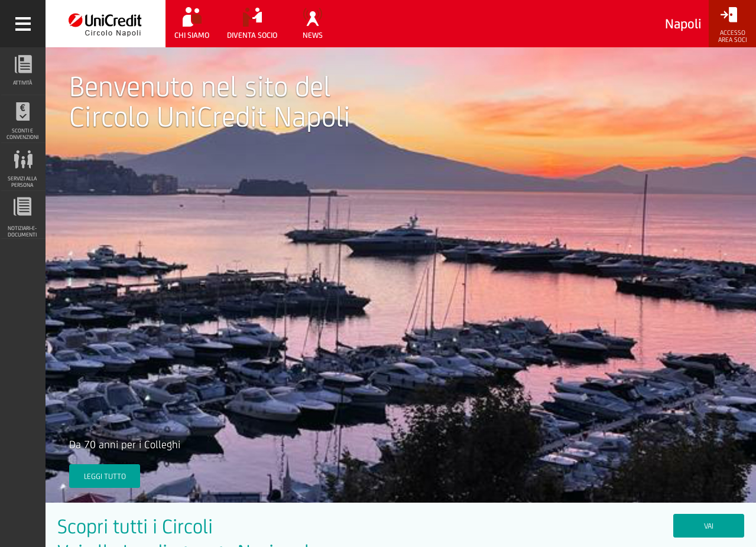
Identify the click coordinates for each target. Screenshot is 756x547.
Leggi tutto (105, 476)
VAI (709, 526)
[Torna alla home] (106, 24)
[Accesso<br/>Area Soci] (732, 25)
